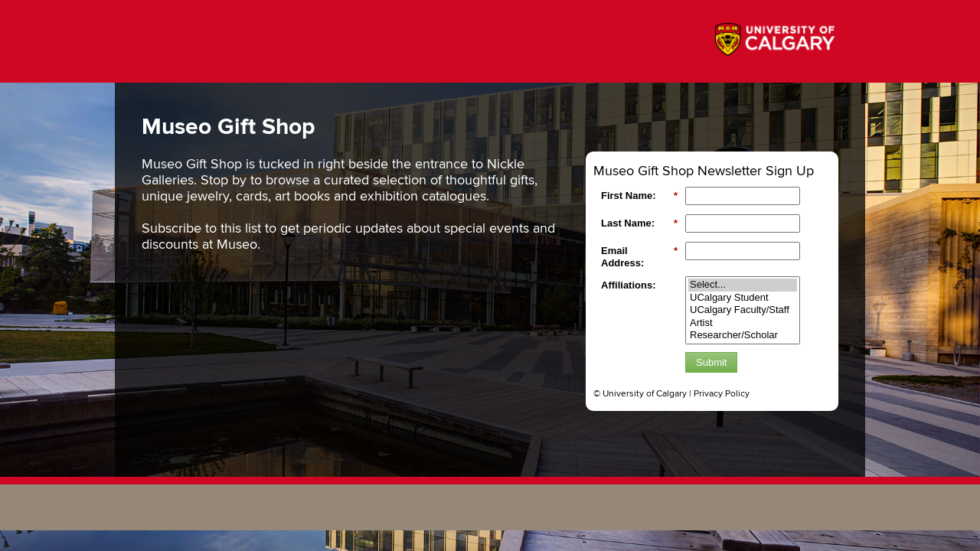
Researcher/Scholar (743, 336)
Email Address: (639, 257)
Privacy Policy (722, 394)
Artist (743, 323)
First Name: (639, 196)
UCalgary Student (743, 298)
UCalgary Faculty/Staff (743, 310)
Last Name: (639, 223)
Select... (743, 285)
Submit (711, 362)
